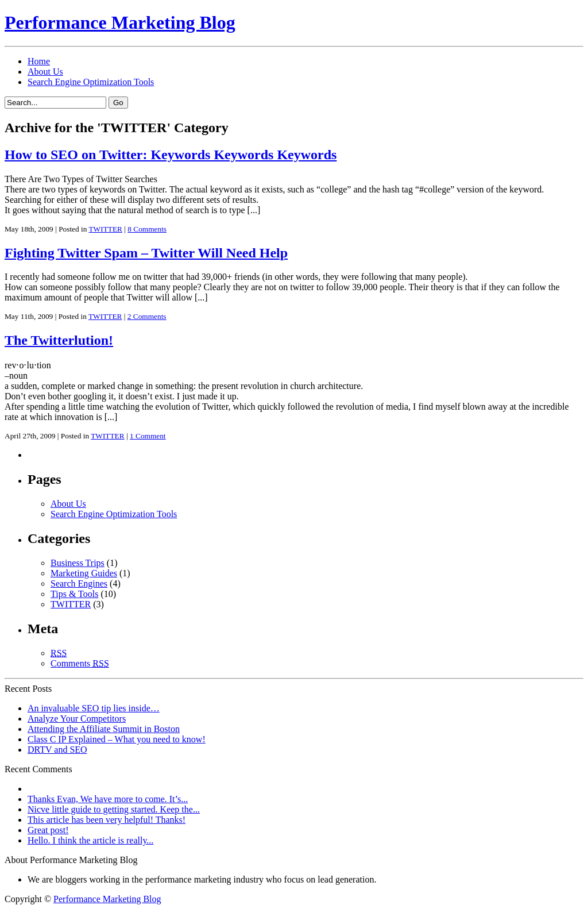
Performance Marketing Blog (120, 22)
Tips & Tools (74, 594)
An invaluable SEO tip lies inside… (94, 708)
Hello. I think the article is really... (90, 840)
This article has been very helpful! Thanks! (107, 820)
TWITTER (105, 229)
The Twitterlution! (59, 340)
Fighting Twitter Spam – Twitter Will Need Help (146, 253)
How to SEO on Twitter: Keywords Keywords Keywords (171, 155)
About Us (45, 72)
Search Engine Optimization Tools (91, 82)
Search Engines (79, 583)
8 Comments (147, 229)
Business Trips (78, 563)
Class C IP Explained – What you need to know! (117, 739)
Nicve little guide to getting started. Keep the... (114, 809)
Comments (80, 663)
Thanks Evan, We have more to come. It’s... (108, 799)
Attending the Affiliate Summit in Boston (104, 729)
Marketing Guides (84, 573)
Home (39, 61)
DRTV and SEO (57, 750)
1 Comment (148, 436)
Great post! (48, 830)
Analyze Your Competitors (77, 719)
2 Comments (147, 316)
